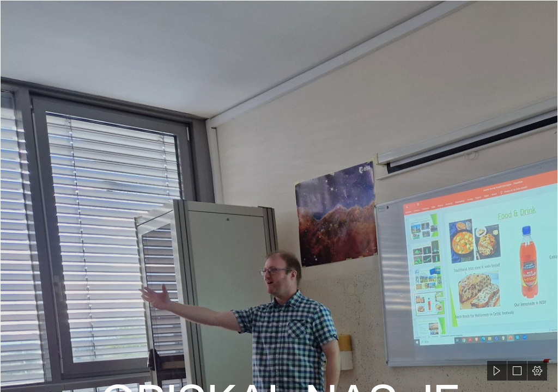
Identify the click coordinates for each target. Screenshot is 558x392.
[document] (279, 196)
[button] (497, 371)
